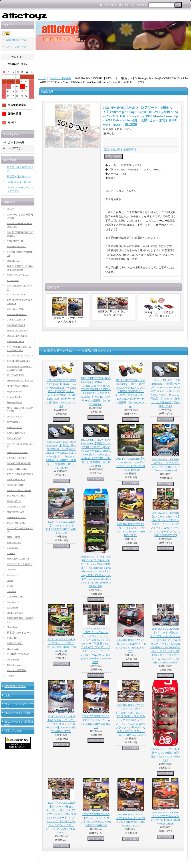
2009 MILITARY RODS (19, 490)
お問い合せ (128, 5)
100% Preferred (15, 665)
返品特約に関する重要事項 (120, 150)
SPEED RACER (15, 613)
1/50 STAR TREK (16, 523)
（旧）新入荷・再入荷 (19, 182)
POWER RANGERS (17, 336)
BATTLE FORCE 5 (17, 458)
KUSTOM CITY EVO (18, 654)
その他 (11, 676)
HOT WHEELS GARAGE (20, 356)
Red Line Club (14, 542)
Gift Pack (12, 591)
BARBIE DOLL (15, 643)
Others (10, 580)
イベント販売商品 (17, 670)
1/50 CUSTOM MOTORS (20, 474)
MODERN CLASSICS (18, 559)
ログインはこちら (17, 47)
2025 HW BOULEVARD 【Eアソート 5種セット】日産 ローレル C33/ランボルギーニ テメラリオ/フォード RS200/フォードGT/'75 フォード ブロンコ (165, 524)
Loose (10, 586)
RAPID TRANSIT (16, 433)
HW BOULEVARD (17, 246)
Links (7, 695)
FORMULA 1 (14, 261)
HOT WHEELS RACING (20, 564)
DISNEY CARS (15, 417)
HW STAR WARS (16, 325)
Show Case (12, 627)
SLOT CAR (13, 649)
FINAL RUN (13, 537)
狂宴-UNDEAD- (14, 731)
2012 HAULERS (15, 375)
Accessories (13, 280)
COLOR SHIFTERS (17, 469)
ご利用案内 (110, 5)
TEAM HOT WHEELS (18, 361)
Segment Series (14, 391)
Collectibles (13, 602)
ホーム (42, 78)
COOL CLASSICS (16, 320)
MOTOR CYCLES (16, 517)
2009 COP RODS (16, 485)
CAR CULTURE (15, 241)
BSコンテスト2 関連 (17, 713)
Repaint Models (15, 397)
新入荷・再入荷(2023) (19, 176)
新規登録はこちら (17, 40)
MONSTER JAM (15, 512)
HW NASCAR (14, 438)
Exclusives (12, 575)
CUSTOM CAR (15, 597)
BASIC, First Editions (18, 275)
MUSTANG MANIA (17, 452)
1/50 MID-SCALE (16, 496)
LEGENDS (12, 607)
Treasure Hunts (14, 402)
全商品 (11, 209)
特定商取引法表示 (15, 686)
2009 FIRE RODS (16, 479)
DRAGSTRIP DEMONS (19, 463)
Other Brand (13, 660)
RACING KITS (15, 427)
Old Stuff (11, 569)
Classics (11, 553)
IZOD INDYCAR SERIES (20, 381)
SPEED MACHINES (17, 386)
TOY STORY (14, 422)
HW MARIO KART (17, 314)
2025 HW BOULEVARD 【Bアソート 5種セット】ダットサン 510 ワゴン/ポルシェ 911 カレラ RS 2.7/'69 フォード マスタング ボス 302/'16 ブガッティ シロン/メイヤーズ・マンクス (61, 818)
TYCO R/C (12, 638)
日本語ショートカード (19, 633)
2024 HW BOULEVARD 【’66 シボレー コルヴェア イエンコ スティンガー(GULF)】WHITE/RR (61, 724)
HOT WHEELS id (16, 295)
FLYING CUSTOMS (17, 330)
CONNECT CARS (16, 506)
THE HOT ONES (16, 341)
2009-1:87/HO (14, 501)
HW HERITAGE (15, 309)
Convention (13, 548)
